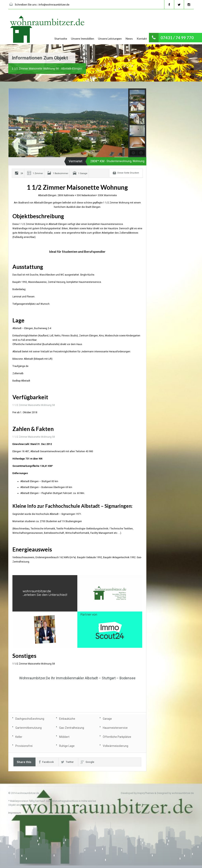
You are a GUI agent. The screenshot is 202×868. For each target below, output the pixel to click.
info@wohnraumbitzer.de (54, 4)
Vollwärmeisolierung (115, 746)
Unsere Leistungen (110, 39)
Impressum (15, 813)
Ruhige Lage (67, 746)
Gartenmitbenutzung (29, 728)
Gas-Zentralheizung (72, 728)
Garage (107, 719)
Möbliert (64, 737)
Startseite (61, 39)
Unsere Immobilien (83, 39)
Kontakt (142, 39)
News (129, 39)
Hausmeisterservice (115, 728)
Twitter (67, 762)
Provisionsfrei (24, 746)
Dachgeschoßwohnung (30, 719)
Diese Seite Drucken (128, 173)
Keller (19, 737)
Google (87, 762)
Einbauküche (67, 719)
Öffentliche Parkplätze (117, 737)
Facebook (46, 762)
